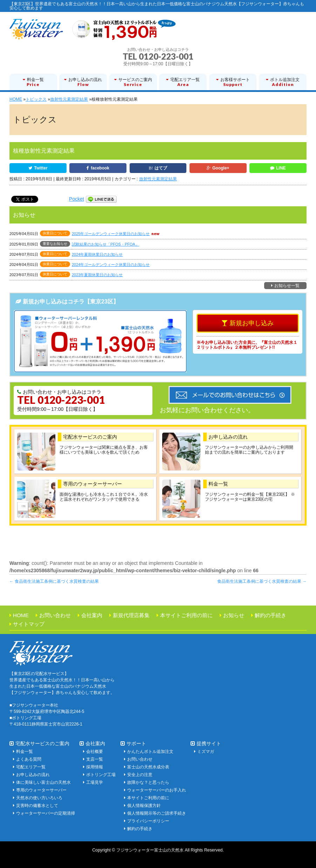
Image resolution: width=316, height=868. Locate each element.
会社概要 (95, 752)
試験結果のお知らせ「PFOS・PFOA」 (105, 244)
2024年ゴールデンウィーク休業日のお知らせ (111, 265)
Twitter (41, 168)
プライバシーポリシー (148, 821)
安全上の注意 (140, 775)
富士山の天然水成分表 (148, 767)
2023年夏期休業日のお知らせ (97, 275)
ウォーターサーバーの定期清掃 (46, 813)
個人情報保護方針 (144, 806)
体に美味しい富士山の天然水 (43, 782)
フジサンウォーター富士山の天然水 (150, 850)
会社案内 (92, 615)
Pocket (77, 199)
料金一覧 (218, 484)
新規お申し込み (252, 323)
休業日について (55, 233)
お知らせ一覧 (287, 286)
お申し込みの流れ (228, 437)
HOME (21, 615)
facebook (100, 168)
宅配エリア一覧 (31, 767)
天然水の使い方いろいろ (39, 798)
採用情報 (95, 767)
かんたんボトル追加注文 (150, 752)
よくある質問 (29, 759)
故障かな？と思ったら (148, 782)
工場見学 (95, 782)
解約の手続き (270, 615)
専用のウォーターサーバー (92, 484)
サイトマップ (29, 624)
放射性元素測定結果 (158, 179)
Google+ (221, 168)
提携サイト (209, 743)
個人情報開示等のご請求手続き (157, 813)
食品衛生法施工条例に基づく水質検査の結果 (54, 581)
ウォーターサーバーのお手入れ (157, 790)
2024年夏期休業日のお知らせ (97, 254)
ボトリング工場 (101, 775)
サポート (136, 743)
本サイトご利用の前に (186, 615)
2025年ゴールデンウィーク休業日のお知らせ (111, 234)
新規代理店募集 (131, 615)
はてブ (161, 168)
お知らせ (234, 615)
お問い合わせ (55, 615)
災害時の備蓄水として (37, 806)
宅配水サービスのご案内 (90, 437)
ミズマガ (206, 752)
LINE (281, 168)
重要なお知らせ (55, 244)
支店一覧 (95, 759)
